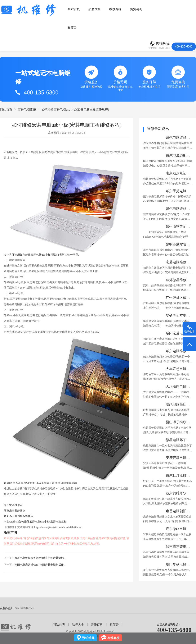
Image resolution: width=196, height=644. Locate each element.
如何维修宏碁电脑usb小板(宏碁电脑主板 (43, 522)
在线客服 (114, 638)
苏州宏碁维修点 (13, 505)
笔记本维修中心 (25, 608)
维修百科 (115, 9)
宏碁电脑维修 (27, 110)
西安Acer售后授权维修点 (19, 516)
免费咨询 (136, 9)
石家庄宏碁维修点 (15, 511)
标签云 (72, 27)
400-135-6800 (174, 630)
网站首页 (74, 9)
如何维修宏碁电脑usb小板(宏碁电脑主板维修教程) (75, 110)
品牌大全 (95, 9)
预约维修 (88, 638)
